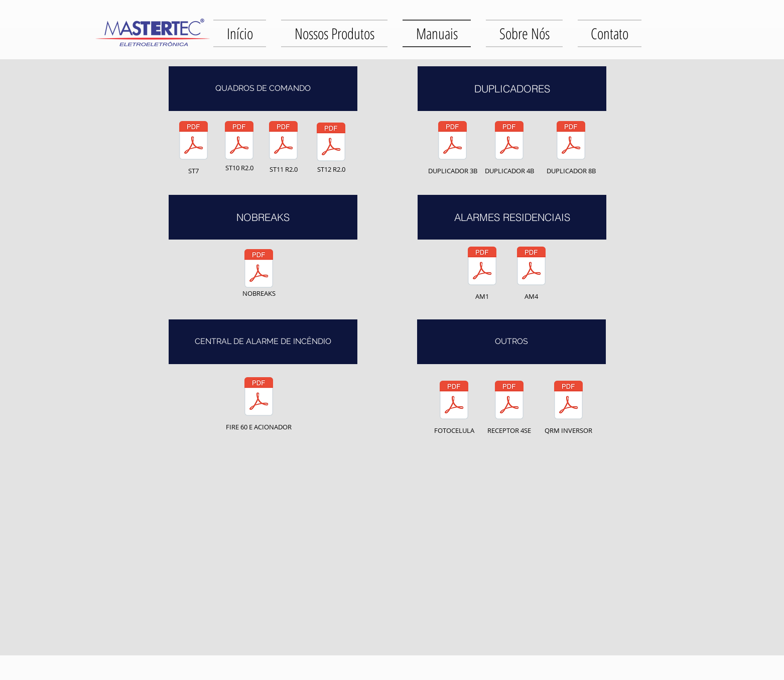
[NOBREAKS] (259, 274)
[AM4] (531, 271)
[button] (263, 89)
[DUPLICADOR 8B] (571, 146)
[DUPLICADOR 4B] (509, 146)
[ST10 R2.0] (239, 146)
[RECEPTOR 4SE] (509, 406)
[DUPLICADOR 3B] (452, 146)
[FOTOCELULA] (454, 406)
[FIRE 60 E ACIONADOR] (259, 402)
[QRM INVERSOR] (568, 406)
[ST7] (193, 146)
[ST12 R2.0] (331, 147)
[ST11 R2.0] (283, 146)
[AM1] (482, 271)
